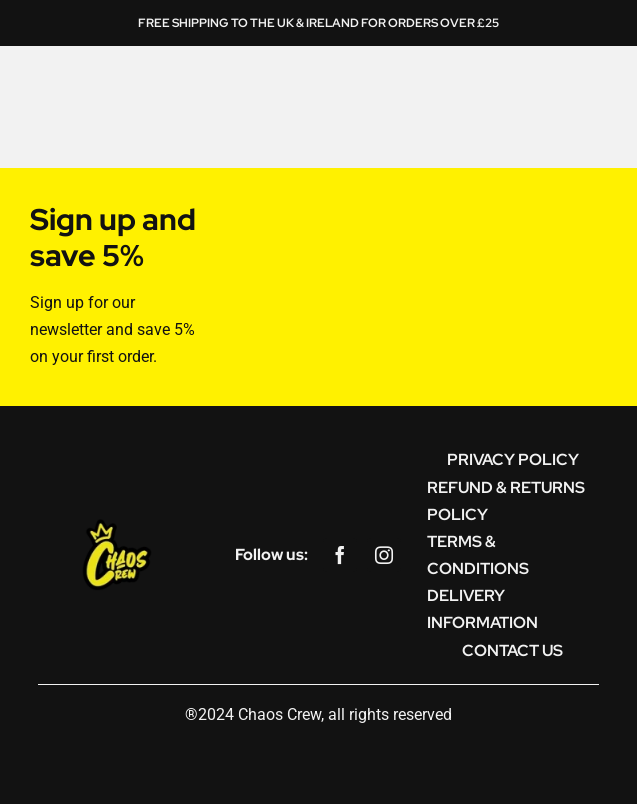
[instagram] (384, 555)
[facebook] (340, 555)
